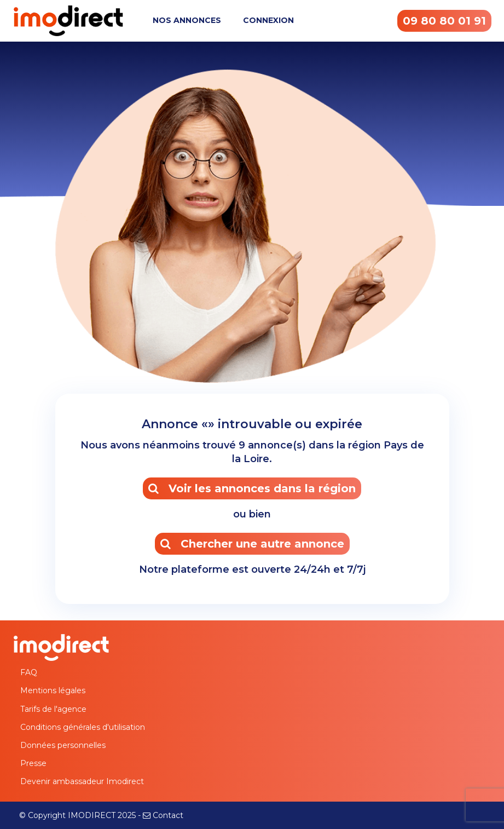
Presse (33, 763)
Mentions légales (53, 690)
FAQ (29, 672)
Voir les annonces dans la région (252, 488)
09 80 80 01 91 (444, 21)
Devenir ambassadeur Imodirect (82, 781)
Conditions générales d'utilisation (83, 727)
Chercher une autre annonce (252, 544)
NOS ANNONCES (187, 20)
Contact (168, 815)
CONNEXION (268, 20)
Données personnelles (63, 745)
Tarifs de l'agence (53, 709)
